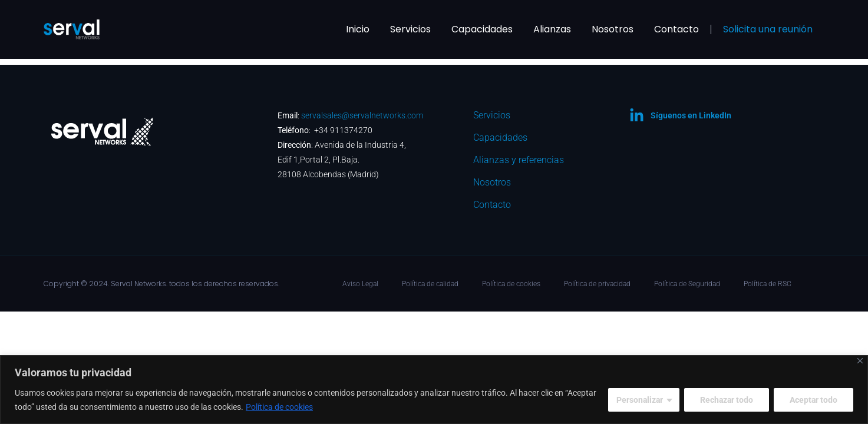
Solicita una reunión (768, 29)
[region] (434, 390)
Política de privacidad (597, 284)
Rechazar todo (727, 400)
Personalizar (640, 400)
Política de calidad (430, 284)
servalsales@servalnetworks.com (362, 115)
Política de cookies (279, 407)
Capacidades (482, 29)
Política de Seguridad (687, 284)
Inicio (358, 29)
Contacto (676, 29)
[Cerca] (860, 361)
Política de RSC (768, 284)
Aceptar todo (813, 400)
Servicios (410, 29)
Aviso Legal (360, 284)
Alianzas (552, 29)
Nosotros (613, 29)
